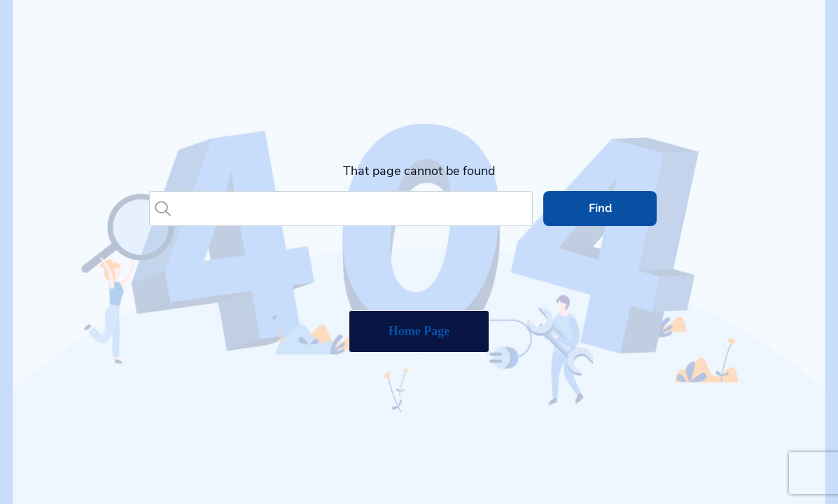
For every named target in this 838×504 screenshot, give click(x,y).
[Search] (354, 209)
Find (600, 208)
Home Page (419, 331)
